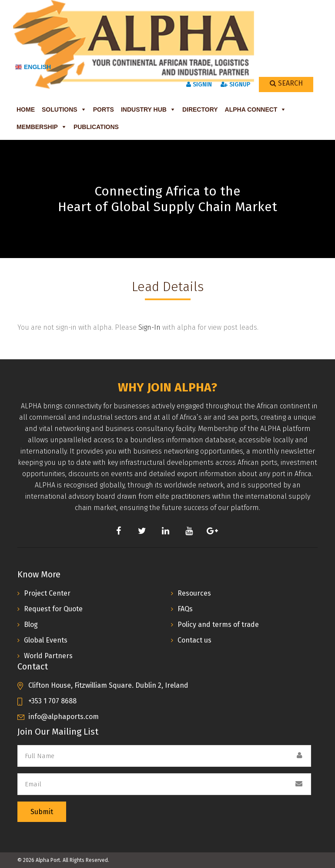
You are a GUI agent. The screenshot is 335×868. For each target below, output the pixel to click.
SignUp (235, 84)
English (33, 67)
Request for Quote (53, 609)
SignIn (199, 84)
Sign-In (149, 327)
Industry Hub (144, 109)
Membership (37, 127)
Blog (31, 624)
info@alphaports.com (64, 717)
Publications (96, 127)
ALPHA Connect (251, 109)
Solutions (60, 109)
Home (26, 109)
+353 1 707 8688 (52, 701)
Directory (200, 109)
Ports (104, 109)
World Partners (48, 656)
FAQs (185, 609)
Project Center (47, 593)
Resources (194, 593)
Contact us (194, 640)
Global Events (46, 640)
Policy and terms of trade (218, 624)
